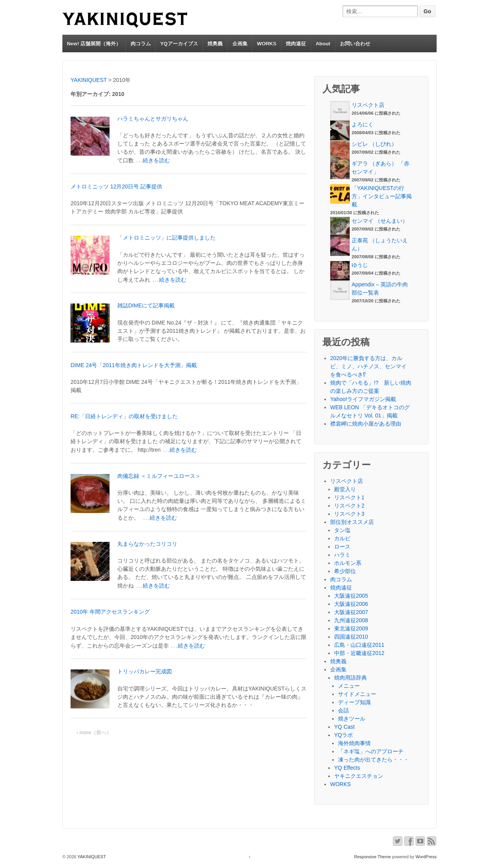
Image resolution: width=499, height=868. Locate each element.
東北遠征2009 (351, 628)
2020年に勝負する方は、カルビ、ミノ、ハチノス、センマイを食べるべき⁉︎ (368, 366)
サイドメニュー (357, 694)
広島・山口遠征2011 (359, 645)
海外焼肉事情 (354, 743)
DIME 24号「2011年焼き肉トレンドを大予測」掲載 (134, 365)
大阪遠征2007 (351, 612)
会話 (343, 710)
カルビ (342, 538)
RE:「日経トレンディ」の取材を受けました (124, 416)
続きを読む (156, 160)
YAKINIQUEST (91, 857)
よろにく (363, 124)
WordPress (426, 857)
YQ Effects (347, 768)
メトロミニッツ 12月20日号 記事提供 (116, 186)
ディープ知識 (354, 702)
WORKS (267, 43)
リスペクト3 (349, 514)
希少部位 (345, 571)
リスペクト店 (368, 105)
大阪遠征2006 (351, 604)
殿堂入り (345, 489)
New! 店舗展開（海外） (94, 43)
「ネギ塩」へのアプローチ (371, 751)
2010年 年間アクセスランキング (110, 612)
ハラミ (342, 555)
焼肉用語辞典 (350, 678)
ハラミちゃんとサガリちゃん (153, 119)
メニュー (349, 686)
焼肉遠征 (296, 43)
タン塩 (342, 530)
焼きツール (352, 719)
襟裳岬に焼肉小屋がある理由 (366, 424)
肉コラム (141, 43)
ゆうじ (360, 265)
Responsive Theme (372, 857)
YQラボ (343, 735)
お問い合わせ (355, 43)
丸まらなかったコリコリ (147, 544)
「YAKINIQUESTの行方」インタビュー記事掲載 (382, 196)
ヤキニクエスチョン (359, 776)
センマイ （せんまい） (380, 221)
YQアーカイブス (179, 43)
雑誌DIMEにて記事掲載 (146, 305)
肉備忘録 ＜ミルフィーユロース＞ (159, 476)
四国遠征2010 (351, 637)
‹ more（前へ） (94, 732)
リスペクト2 (349, 506)
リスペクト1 (349, 497)
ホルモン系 (348, 563)
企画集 (240, 43)
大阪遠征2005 (351, 596)
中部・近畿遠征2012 (359, 653)
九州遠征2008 (351, 620)
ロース (342, 547)
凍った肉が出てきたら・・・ (373, 760)
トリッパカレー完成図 (145, 671)
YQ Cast (344, 727)
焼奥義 (215, 43)
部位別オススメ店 (352, 522)
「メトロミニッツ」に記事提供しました (166, 238)
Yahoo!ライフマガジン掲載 (363, 399)
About (323, 43)
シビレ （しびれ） (374, 144)
